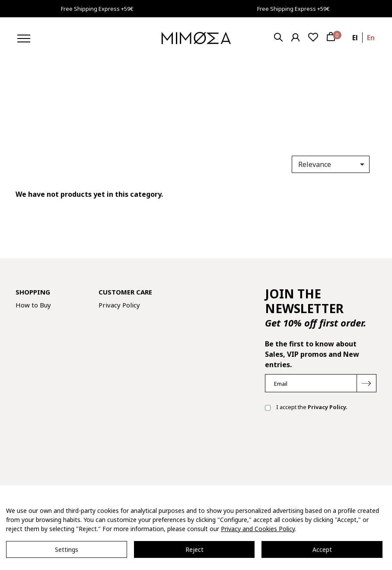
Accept (322, 549)
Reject (194, 549)
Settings (67, 549)
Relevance (333, 164)
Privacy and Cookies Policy (258, 529)
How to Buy (33, 305)
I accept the (306, 408)
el (355, 38)
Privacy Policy (119, 305)
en (371, 38)
